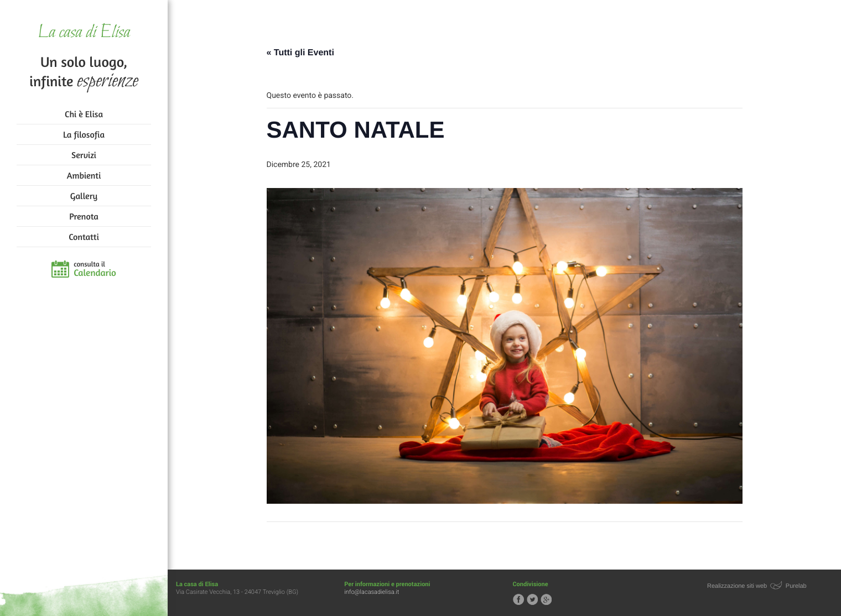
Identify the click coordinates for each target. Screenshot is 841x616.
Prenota (84, 216)
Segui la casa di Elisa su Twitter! (532, 599)
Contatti (84, 237)
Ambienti (84, 175)
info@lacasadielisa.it (372, 592)
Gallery (84, 196)
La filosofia (84, 134)
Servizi (84, 155)
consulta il (95, 269)
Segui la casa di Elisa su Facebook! (518, 599)
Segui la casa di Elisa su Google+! (546, 599)
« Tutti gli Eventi (300, 53)
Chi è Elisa (84, 114)
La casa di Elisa (84, 33)
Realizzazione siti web (737, 586)
